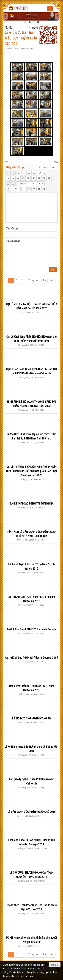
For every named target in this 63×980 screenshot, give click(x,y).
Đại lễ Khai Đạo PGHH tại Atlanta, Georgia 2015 (32, 658)
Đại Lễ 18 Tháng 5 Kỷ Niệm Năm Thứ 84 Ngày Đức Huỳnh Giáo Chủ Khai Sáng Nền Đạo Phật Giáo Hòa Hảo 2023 (32, 471)
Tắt (39, 168)
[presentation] (30, 258)
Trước (35, 28)
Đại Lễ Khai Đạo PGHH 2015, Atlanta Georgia (32, 629)
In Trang (6, 161)
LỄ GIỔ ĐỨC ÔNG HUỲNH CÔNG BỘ (32, 718)
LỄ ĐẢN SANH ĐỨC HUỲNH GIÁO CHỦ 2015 (32, 812)
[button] (50, 8)
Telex (46, 168)
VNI (53, 168)
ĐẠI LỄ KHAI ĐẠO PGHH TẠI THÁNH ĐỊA (32, 504)
